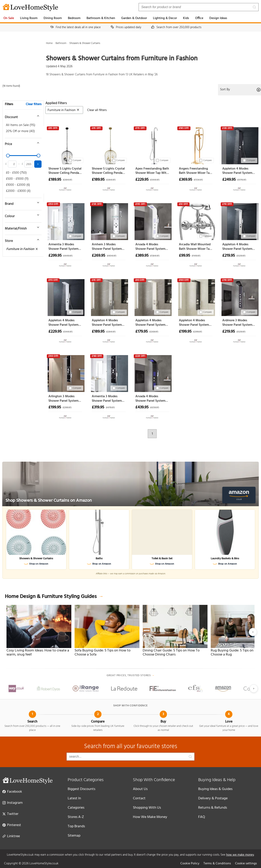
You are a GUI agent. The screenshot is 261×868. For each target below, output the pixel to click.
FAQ (202, 817)
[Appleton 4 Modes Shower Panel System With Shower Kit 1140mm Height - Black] (196, 297)
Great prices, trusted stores (131, 676)
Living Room (29, 18)
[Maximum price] (29, 164)
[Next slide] (253, 632)
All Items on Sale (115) (21, 125)
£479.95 (110, 408)
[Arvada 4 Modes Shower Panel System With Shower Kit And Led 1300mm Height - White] (152, 221)
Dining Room (53, 18)
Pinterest (12, 825)
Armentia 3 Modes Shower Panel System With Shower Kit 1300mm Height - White (65, 247)
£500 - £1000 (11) (17, 179)
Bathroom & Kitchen (101, 18)
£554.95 (198, 180)
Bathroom (61, 43)
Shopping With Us (147, 808)
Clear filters (34, 104)
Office (199, 18)
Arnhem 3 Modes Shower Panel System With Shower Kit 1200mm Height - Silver (108, 247)
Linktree (11, 836)
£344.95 (155, 180)
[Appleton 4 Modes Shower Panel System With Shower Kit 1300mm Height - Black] (239, 145)
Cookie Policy (190, 864)
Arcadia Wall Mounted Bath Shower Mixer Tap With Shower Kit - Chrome (195, 247)
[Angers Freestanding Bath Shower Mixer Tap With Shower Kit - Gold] (196, 145)
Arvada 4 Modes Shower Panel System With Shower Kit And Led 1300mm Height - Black (150, 399)
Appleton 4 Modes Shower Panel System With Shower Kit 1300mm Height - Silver (238, 247)
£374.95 (242, 180)
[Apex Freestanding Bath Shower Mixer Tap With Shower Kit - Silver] (152, 145)
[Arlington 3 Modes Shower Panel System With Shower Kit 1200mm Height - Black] (65, 373)
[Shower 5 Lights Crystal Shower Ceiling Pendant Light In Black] (65, 145)
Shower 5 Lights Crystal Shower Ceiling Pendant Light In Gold (109, 171)
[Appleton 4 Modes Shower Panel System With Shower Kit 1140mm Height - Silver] (109, 297)
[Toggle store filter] (21, 240)
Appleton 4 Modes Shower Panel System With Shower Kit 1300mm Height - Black (238, 171)
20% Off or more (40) (20, 131)
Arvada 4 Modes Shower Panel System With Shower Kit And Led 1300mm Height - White (150, 247)
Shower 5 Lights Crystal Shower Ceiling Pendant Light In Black (65, 171)
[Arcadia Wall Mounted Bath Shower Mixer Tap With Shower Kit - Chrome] (196, 221)
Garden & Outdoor (134, 18)
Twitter (10, 814)
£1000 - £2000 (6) (18, 185)
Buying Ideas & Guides (215, 789)
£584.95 (155, 256)
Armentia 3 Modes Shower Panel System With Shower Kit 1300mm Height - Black (108, 399)
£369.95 (186, 180)
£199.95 (185, 332)
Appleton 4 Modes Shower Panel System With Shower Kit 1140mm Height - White (152, 323)
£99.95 (185, 256)
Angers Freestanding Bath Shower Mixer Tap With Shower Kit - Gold (195, 171)
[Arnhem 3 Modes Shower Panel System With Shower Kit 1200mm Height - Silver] (109, 221)
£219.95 (229, 256)
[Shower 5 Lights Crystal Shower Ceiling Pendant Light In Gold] (109, 145)
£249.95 (229, 180)
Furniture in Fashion (22, 249)
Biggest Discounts (81, 789)
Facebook (12, 791)
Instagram (13, 803)
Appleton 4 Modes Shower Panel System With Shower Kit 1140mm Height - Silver (108, 323)
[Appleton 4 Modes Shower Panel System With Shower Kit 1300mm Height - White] (65, 297)
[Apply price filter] (38, 164)
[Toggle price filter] (21, 143)
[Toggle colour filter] (21, 215)
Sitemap (74, 836)
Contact (139, 798)
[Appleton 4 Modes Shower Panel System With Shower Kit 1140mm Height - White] (152, 297)
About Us (140, 789)
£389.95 (142, 256)
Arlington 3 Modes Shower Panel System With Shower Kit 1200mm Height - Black (65, 399)
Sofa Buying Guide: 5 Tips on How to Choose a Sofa (103, 653)
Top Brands (76, 826)
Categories (76, 808)
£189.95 (55, 180)
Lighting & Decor (165, 18)
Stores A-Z (76, 817)
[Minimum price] (12, 164)
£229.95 (142, 180)
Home (49, 43)
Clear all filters (97, 110)
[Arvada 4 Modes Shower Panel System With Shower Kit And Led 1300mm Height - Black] (152, 373)
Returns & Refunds (213, 808)
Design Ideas (218, 18)
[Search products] (199, 7)
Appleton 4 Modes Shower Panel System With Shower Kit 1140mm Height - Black (195, 323)
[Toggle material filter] (21, 227)
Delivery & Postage (213, 798)
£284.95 (67, 180)
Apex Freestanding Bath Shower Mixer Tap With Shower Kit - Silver (152, 171)
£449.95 (68, 256)
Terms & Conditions (217, 864)
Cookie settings (246, 864)
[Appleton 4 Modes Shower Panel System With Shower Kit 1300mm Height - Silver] (239, 221)
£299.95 (55, 256)
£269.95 (98, 256)
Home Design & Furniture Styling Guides (54, 597)
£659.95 (155, 408)
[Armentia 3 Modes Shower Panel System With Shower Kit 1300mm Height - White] (65, 221)
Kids (186, 18)
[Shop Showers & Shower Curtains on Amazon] (130, 484)
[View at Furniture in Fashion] (65, 188)
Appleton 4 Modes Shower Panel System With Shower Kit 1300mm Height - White (65, 323)
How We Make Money (150, 817)
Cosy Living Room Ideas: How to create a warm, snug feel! (38, 653)
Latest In (74, 798)
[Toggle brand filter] (21, 203)
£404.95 (112, 256)
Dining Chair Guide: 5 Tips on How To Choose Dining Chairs (171, 653)
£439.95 (142, 407)
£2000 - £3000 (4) (18, 191)
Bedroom (74, 18)
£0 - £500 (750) (16, 173)
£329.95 (241, 256)
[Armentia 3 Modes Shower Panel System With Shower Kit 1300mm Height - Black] (109, 373)
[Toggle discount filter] (21, 116)
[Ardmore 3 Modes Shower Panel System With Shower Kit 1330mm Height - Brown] (239, 297)
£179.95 (142, 332)
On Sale (9, 18)
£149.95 (196, 256)
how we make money (240, 855)
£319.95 (98, 407)
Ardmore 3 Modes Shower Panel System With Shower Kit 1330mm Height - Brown (239, 323)
